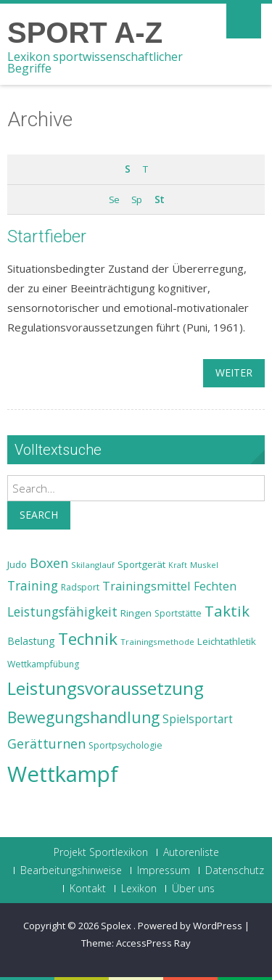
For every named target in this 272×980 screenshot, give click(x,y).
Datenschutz (235, 870)
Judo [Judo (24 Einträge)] (17, 564)
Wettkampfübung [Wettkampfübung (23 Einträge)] (43, 664)
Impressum (164, 870)
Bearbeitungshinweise (71, 870)
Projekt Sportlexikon (101, 852)
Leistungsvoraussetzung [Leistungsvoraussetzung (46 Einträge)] (106, 688)
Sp (136, 199)
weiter (234, 372)
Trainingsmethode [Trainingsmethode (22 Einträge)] (157, 642)
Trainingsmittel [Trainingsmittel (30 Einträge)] (147, 586)
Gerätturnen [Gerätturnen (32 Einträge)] (46, 744)
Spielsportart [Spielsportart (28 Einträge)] (198, 719)
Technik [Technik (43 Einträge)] (88, 639)
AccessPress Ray (153, 943)
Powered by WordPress (190, 926)
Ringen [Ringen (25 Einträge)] (136, 613)
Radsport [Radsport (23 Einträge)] (80, 587)
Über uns (193, 889)
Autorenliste (191, 852)
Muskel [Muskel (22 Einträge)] (204, 565)
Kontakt (88, 889)
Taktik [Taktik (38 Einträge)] (227, 611)
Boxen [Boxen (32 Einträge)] (49, 563)
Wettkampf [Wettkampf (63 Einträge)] (63, 774)
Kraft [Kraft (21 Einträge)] (178, 565)
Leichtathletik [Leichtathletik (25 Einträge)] (227, 641)
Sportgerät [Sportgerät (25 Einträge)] (141, 564)
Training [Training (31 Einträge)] (33, 585)
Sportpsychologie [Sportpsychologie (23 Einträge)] (125, 745)
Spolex (117, 926)
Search (39, 515)
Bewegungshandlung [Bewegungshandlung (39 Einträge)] (83, 717)
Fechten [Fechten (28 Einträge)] (215, 586)
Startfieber (47, 236)
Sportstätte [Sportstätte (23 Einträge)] (178, 613)
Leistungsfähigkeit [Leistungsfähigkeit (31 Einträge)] (62, 612)
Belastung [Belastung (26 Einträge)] (31, 641)
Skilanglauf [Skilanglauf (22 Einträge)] (93, 565)
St (159, 199)
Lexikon (139, 889)
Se (114, 199)
